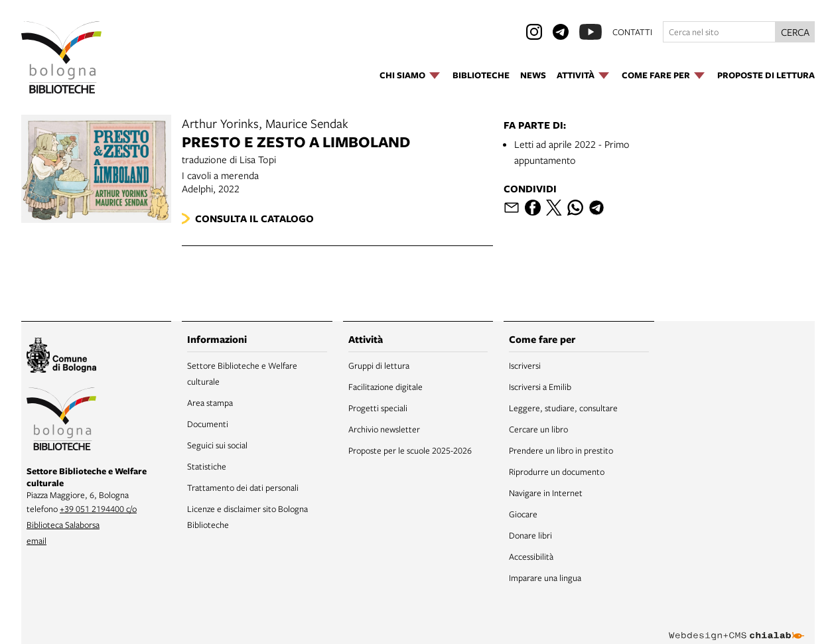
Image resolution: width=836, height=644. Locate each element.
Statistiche (207, 466)
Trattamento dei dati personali (243, 487)
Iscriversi (525, 365)
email (36, 541)
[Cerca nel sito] (719, 32)
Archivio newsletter (384, 429)
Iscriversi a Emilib (540, 387)
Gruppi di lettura (379, 365)
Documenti (208, 424)
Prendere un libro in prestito (561, 450)
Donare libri (530, 535)
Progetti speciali (378, 408)
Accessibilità (531, 556)
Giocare (523, 514)
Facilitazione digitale (385, 387)
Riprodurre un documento (557, 472)
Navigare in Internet (546, 493)
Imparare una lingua (545, 578)
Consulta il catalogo (254, 219)
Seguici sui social (217, 445)
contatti (632, 32)
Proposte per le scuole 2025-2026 (410, 450)
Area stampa (210, 403)
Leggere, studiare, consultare (563, 408)
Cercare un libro (538, 429)
